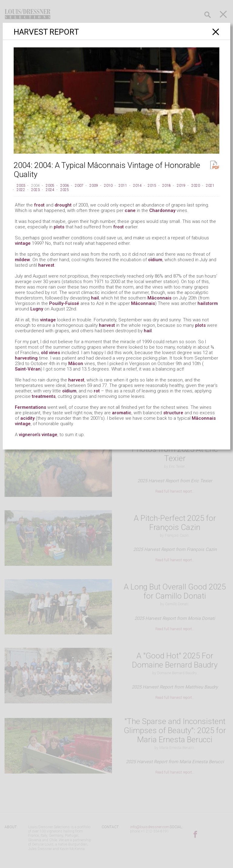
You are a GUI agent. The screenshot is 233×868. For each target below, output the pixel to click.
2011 (123, 186)
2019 (181, 186)
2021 (210, 186)
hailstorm (208, 303)
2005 (50, 186)
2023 (35, 190)
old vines (51, 353)
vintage (23, 243)
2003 (21, 186)
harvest (46, 265)
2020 (196, 186)
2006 (65, 186)
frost (39, 205)
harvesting (26, 358)
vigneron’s (30, 435)
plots (59, 227)
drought (63, 205)
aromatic (122, 413)
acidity (27, 418)
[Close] (216, 32)
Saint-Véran (28, 369)
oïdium (155, 260)
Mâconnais (159, 298)
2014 (137, 186)
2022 (21, 190)
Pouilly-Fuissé (64, 303)
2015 (152, 186)
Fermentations (30, 407)
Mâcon (76, 364)
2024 (50, 190)
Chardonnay (162, 210)
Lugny (37, 309)
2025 (65, 190)
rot (97, 391)
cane (130, 210)
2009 (94, 186)
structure (173, 413)
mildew (22, 260)
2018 (167, 186)
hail (95, 298)
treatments (44, 396)
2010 (108, 186)
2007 (79, 186)
